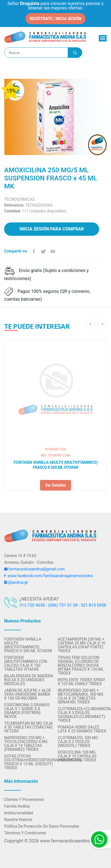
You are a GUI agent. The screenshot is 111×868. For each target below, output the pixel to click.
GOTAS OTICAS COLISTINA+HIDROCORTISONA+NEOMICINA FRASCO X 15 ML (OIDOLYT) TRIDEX (29, 762)
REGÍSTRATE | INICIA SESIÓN (55, 19)
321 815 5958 (94, 605)
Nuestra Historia (18, 820)
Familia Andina (17, 806)
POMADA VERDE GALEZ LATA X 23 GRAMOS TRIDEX (82, 729)
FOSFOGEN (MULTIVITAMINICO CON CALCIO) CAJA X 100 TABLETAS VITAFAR (26, 663)
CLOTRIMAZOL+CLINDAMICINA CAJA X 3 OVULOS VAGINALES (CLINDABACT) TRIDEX (82, 715)
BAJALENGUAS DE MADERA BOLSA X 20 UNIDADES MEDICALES (29, 680)
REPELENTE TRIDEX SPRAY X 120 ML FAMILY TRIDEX (81, 682)
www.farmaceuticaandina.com (70, 841)
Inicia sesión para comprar (52, 229)
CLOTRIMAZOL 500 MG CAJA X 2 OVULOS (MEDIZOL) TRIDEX (78, 742)
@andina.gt (16, 582)
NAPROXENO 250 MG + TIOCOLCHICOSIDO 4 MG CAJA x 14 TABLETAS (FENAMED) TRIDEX (26, 744)
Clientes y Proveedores (24, 800)
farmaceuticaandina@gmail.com (34, 569)
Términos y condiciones (25, 833)
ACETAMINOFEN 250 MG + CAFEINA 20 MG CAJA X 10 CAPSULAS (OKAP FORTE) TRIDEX (81, 645)
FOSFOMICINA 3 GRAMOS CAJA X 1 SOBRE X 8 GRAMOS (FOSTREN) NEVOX (27, 711)
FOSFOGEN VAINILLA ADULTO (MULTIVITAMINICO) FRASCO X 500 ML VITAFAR (56, 465)
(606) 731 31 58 (63, 605)
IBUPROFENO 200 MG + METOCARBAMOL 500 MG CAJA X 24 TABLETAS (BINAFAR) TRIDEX (81, 696)
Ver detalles (56, 485)
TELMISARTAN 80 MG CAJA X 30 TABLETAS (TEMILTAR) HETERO (28, 727)
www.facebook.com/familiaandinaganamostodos (49, 576)
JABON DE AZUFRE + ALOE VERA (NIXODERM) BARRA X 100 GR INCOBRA (28, 694)
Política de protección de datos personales (42, 826)
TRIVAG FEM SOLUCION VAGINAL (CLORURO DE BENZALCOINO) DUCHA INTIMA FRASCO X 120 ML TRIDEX (81, 665)
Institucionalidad (18, 813)
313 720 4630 (32, 605)
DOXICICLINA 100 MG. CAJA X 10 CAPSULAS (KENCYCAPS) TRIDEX (77, 756)
